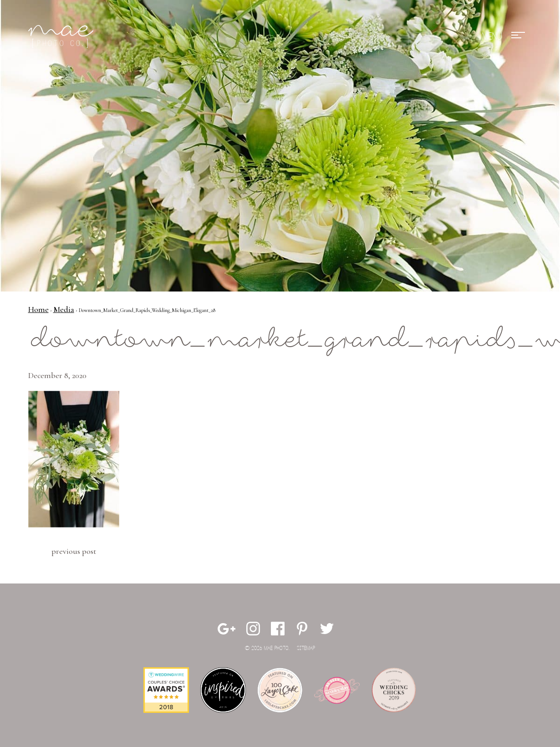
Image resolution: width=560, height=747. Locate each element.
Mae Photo (62, 36)
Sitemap (306, 648)
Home (38, 309)
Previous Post (74, 551)
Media (64, 309)
